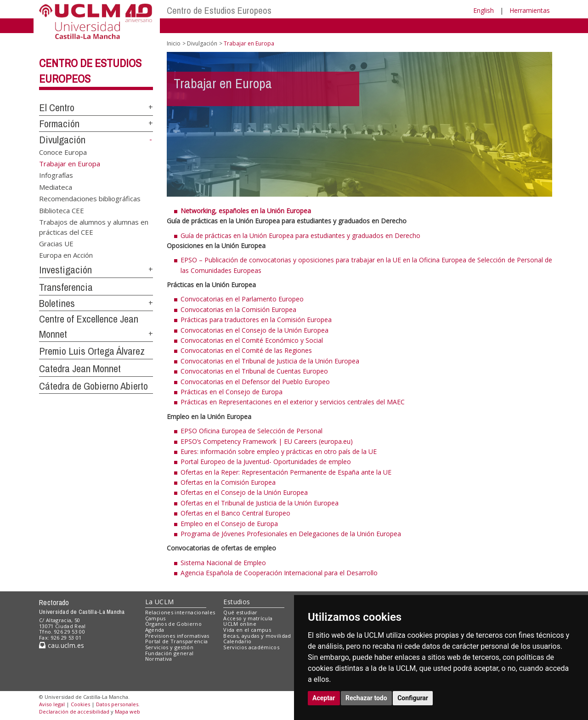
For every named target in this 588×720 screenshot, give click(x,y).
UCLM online (240, 624)
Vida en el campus (247, 630)
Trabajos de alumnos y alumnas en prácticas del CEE (94, 227)
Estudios (237, 602)
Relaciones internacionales (180, 612)
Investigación (65, 270)
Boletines (57, 303)
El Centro (57, 108)
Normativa (159, 659)
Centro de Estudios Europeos (219, 10)
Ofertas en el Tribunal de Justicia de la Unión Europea (260, 503)
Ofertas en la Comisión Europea (228, 482)
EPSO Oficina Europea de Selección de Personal (252, 431)
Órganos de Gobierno (173, 624)
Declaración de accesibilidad (74, 711)
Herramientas (530, 10)
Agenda (155, 630)
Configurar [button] (413, 698)
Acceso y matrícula (248, 618)
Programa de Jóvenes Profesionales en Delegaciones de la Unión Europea (291, 534)
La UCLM (160, 602)
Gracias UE (56, 244)
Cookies (80, 704)
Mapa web (127, 711)
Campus (155, 618)
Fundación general (170, 653)
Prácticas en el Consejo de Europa (232, 392)
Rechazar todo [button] (366, 698)
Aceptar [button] (324, 698)
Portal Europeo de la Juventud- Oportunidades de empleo (266, 462)
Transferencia (66, 287)
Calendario (237, 641)
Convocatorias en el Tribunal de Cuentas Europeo (254, 371)
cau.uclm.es (62, 645)
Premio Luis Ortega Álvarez (92, 351)
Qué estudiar (240, 612)
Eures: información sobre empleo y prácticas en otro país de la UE (279, 451)
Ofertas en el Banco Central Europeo (235, 513)
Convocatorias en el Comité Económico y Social (252, 340)
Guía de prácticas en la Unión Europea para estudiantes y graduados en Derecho (300, 235)
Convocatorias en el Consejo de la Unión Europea (254, 330)
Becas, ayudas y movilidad (257, 636)
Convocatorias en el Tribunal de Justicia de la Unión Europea (270, 361)
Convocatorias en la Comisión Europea (238, 309)
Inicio (174, 43)
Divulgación (62, 140)
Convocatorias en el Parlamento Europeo (242, 299)
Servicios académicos (251, 647)
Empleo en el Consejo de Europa (229, 524)
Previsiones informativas (177, 636)
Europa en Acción (66, 255)
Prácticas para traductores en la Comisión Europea (256, 320)
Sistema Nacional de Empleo (223, 563)
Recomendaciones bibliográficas (90, 198)
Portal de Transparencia (177, 641)
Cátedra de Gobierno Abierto (93, 386)
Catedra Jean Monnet (80, 369)
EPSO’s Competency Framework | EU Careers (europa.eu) (267, 441)
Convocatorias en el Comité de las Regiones (246, 350)
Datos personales (117, 704)
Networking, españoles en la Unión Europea (246, 211)
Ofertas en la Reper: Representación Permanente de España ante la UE (286, 472)
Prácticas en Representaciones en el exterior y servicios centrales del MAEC (293, 402)
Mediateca (56, 187)
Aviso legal (52, 704)
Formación (59, 124)
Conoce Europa (63, 152)
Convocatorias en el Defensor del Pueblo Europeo (255, 382)
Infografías (56, 175)
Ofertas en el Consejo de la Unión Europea (244, 492)
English (483, 10)
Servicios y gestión (169, 647)
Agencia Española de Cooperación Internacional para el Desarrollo (279, 573)
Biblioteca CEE (62, 210)
